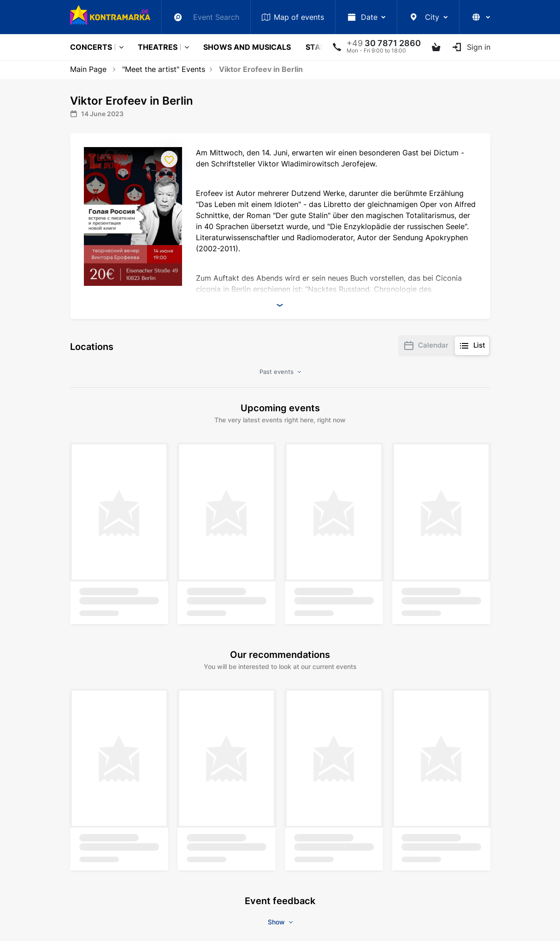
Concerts (91, 47)
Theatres (158, 47)
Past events (280, 372)
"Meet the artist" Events (164, 69)
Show (280, 922)
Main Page (88, 69)
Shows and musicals (247, 47)
